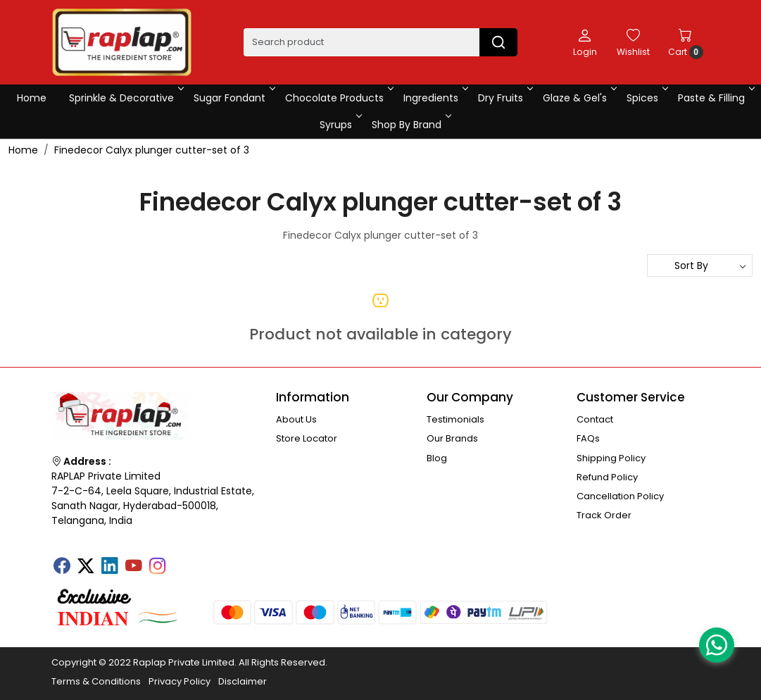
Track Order (604, 515)
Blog (437, 458)
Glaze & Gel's (579, 98)
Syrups (340, 125)
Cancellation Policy (620, 496)
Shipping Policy (611, 458)
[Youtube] (134, 567)
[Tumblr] (182, 561)
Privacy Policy (180, 681)
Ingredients (435, 98)
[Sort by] (700, 265)
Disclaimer (243, 681)
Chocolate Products (338, 98)
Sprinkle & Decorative (125, 98)
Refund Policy (607, 477)
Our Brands (452, 438)
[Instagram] (158, 567)
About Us (296, 419)
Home (32, 98)
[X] (86, 567)
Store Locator (307, 438)
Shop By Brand (410, 125)
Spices (646, 98)
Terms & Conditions (96, 681)
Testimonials (455, 419)
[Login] (585, 42)
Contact (595, 419)
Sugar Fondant (233, 98)
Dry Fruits (504, 98)
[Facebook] (62, 567)
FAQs (588, 438)
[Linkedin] (110, 567)
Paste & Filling (715, 98)
